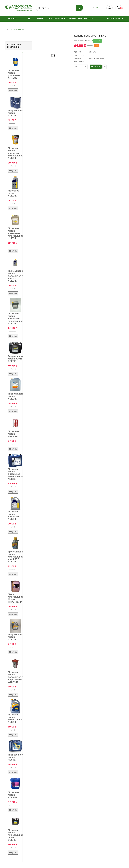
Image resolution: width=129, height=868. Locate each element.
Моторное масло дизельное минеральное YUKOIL (16, 153)
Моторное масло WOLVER (14, 434)
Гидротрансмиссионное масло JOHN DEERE (22, 359)
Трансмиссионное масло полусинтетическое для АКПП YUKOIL (19, 276)
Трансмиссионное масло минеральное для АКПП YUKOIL (18, 557)
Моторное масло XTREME (14, 795)
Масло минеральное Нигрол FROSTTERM (16, 598)
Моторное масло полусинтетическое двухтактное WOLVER (19, 677)
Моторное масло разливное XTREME (14, 74)
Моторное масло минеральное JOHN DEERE (16, 835)
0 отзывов (87, 41)
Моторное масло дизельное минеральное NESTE (16, 474)
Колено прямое (18, 30)
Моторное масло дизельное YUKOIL (14, 515)
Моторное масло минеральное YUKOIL (16, 718)
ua (92, 8)
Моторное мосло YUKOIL (14, 193)
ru (98, 8)
